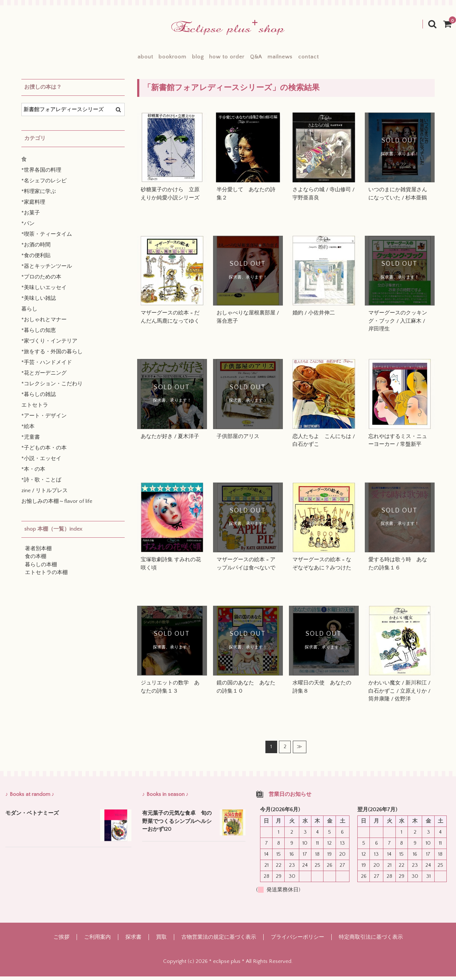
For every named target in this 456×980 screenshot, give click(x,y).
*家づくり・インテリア (49, 345)
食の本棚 (36, 560)
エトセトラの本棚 (46, 576)
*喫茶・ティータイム (47, 238)
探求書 (133, 941)
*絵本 (28, 430)
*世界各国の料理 (41, 174)
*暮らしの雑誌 (39, 398)
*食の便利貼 (36, 259)
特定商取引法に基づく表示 (371, 941)
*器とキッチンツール (47, 270)
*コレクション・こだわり (52, 387)
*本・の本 (33, 473)
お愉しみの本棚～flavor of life (57, 505)
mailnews (301, 59)
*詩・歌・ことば (41, 483)
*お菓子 (31, 216)
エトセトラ (35, 409)
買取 (161, 941)
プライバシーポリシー (297, 941)
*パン (28, 227)
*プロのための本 (41, 280)
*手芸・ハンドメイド (47, 366)
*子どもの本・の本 (44, 451)
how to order (227, 59)
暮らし (29, 312)
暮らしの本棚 (41, 568)
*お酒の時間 (36, 248)
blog (187, 59)
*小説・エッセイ (41, 462)
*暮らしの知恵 (39, 334)
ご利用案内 (97, 941)
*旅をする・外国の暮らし (52, 355)
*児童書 (31, 441)
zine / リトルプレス (45, 494)
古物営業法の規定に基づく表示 (219, 941)
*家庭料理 (33, 206)
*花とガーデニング (44, 377)
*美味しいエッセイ (44, 291)
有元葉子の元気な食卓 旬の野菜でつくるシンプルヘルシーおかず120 (177, 825)
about (114, 59)
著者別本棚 (38, 552)
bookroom (151, 59)
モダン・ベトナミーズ (32, 817)
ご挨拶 (61, 941)
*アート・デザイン (44, 419)
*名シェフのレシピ (44, 184)
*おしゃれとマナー (44, 323)
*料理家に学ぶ (39, 195)
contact (340, 59)
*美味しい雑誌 (39, 302)
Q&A (266, 59)
